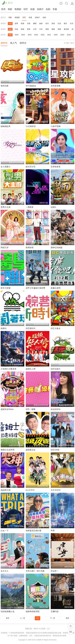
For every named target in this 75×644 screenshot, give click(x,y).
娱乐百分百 (31, 167)
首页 (3, 9)
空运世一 (55, 571)
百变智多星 (56, 167)
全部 (10, 23)
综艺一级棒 (31, 409)
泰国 (53, 29)
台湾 (35, 29)
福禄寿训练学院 (33, 611)
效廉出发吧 (56, 288)
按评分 (23, 43)
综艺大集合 (56, 328)
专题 (55, 9)
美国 (47, 29)
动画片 (40, 9)
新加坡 (66, 29)
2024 (30, 35)
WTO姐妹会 (31, 86)
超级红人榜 (31, 369)
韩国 (22, 29)
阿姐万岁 (5, 247)
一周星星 (30, 207)
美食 (53, 23)
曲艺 (66, 23)
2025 (23, 35)
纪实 (59, 23)
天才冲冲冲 (56, 490)
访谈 (29, 23)
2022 (43, 35)
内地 (16, 29)
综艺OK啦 (55, 450)
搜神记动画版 (57, 247)
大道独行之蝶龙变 (9, 369)
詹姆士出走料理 (8, 450)
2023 (36, 35)
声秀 (53, 531)
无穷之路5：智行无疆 (35, 571)
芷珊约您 (55, 611)
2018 (69, 35)
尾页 (67, 618)
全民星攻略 (56, 86)
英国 (59, 29)
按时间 (4, 43)
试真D (53, 207)
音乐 (47, 23)
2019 (62, 35)
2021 (49, 35)
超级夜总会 (31, 450)
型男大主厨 (6, 207)
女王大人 (5, 571)
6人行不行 (30, 490)
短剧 (48, 9)
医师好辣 (30, 247)
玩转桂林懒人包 (8, 611)
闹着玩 (4, 328)
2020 (56, 35)
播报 (35, 23)
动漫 (32, 9)
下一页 (53, 618)
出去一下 (5, 531)
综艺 (26, 9)
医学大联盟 (6, 288)
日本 (41, 29)
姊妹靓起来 (6, 126)
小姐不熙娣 (56, 126)
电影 (10, 9)
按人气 (14, 43)
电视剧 (18, 9)
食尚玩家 (5, 86)
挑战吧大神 (6, 490)
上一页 (22, 618)
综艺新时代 (31, 328)
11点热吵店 (31, 126)
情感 (22, 23)
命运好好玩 (56, 409)
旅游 (41, 23)
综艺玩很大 (56, 369)
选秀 (16, 23)
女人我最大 (6, 167)
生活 (72, 23)
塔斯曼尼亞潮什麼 (34, 531)
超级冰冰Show (7, 409)
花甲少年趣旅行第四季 (35, 288)
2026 (17, 35)
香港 (29, 29)
